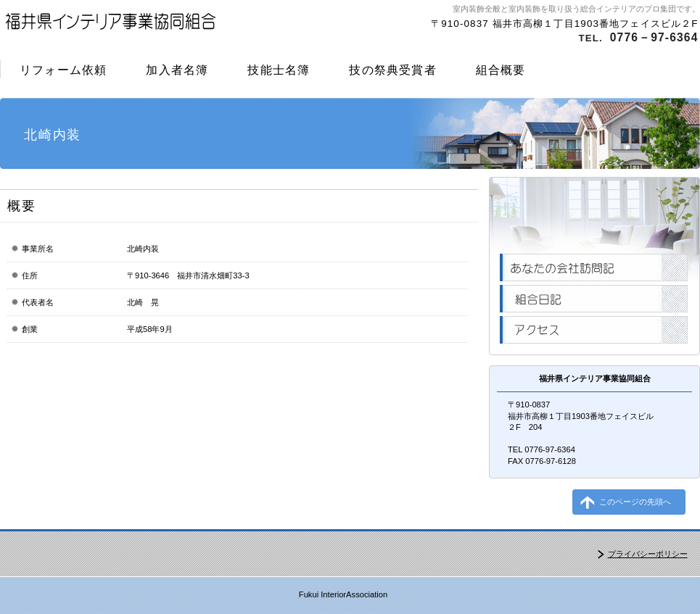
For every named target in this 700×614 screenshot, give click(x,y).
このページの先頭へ (635, 502)
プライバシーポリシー (648, 554)
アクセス (594, 330)
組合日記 (594, 299)
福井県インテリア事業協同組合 (173, 26)
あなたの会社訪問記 (594, 267)
